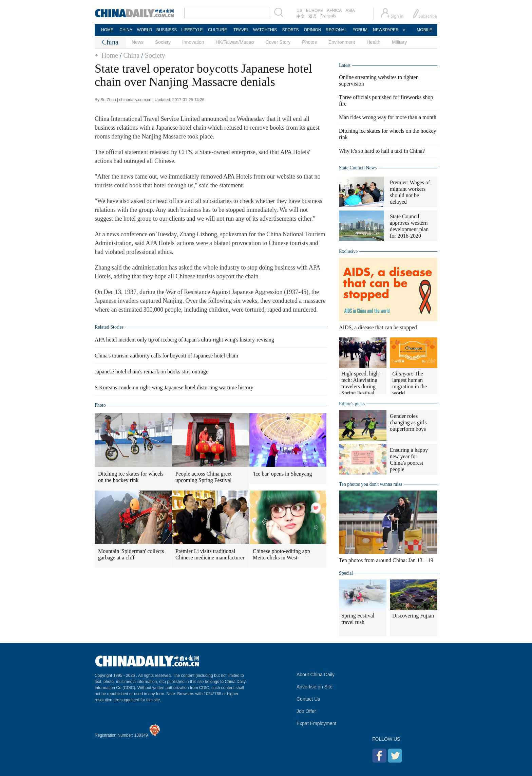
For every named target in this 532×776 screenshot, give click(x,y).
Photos (309, 42)
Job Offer (306, 711)
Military (399, 42)
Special (346, 573)
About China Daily (316, 675)
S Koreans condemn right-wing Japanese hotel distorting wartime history (174, 387)
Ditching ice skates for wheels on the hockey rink (131, 477)
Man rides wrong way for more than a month (388, 117)
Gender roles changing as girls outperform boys (408, 422)
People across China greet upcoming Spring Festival (204, 477)
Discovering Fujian (413, 616)
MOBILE (424, 30)
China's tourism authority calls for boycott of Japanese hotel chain (166, 356)
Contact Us (308, 699)
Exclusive (348, 251)
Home (110, 55)
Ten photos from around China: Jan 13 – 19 (386, 560)
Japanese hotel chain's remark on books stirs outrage (151, 372)
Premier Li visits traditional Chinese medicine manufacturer (210, 554)
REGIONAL (336, 30)
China (131, 55)
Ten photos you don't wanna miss (370, 484)
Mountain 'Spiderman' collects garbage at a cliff (131, 554)
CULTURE (217, 30)
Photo (100, 405)
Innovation (193, 42)
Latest (345, 65)
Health (373, 42)
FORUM (360, 30)
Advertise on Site (315, 687)
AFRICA (334, 11)
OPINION (313, 30)
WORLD (145, 30)
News (138, 42)
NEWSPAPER (385, 30)
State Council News (358, 168)
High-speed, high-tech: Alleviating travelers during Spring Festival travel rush (361, 386)
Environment (342, 42)
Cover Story (278, 42)
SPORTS (290, 30)
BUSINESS (167, 30)
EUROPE (315, 11)
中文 (301, 16)
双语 (312, 16)
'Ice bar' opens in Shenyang (282, 474)
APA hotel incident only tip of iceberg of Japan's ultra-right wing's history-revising (184, 340)
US (299, 11)
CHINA (126, 30)
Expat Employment (317, 723)
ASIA (350, 11)
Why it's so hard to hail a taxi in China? (382, 151)
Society (163, 42)
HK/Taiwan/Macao (235, 42)
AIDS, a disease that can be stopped (378, 327)
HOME (107, 30)
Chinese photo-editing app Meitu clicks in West (281, 554)
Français (328, 16)
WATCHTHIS (265, 30)
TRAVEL (241, 30)
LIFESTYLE (192, 30)
